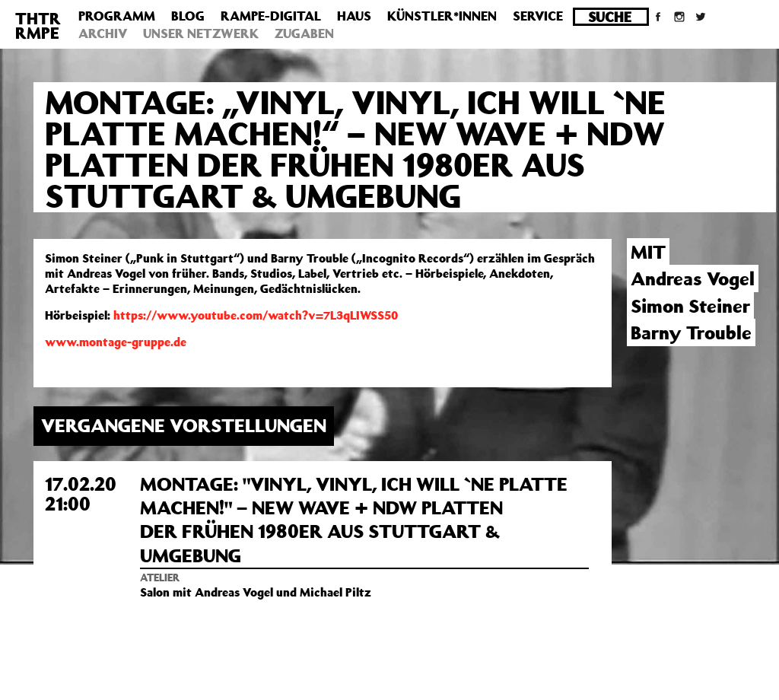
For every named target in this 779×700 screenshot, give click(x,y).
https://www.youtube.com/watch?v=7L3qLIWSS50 (256, 315)
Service (538, 16)
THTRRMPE (38, 25)
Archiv (103, 33)
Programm (117, 16)
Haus (354, 16)
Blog (188, 16)
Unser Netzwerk (201, 33)
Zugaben (304, 33)
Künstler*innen (442, 16)
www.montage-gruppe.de (116, 342)
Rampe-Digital (271, 16)
